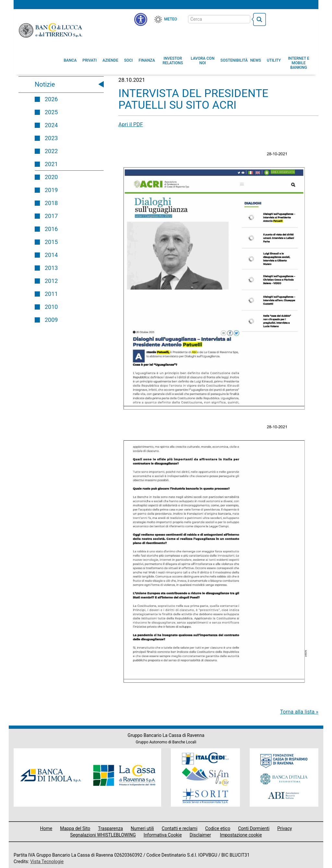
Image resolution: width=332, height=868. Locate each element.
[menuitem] (70, 60)
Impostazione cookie (241, 835)
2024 (51, 125)
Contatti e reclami (180, 828)
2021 (51, 164)
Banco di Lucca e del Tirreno (51, 30)
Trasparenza (110, 828)
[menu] (141, 19)
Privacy (285, 828)
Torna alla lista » (299, 712)
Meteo (171, 19)
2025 (51, 112)
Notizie (45, 84)
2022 (51, 151)
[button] (203, 61)
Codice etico (218, 828)
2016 (51, 229)
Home (46, 828)
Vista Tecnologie (47, 862)
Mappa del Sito (75, 828)
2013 (51, 268)
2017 (51, 216)
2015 (51, 242)
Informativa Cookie (163, 835)
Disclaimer (200, 835)
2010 (51, 307)
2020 (51, 177)
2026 (51, 99)
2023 (51, 138)
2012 (51, 281)
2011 (51, 294)
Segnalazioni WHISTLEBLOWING (103, 835)
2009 (51, 320)
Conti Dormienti (254, 828)
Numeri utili (142, 828)
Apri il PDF (131, 124)
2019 (51, 190)
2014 (51, 255)
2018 (51, 203)
